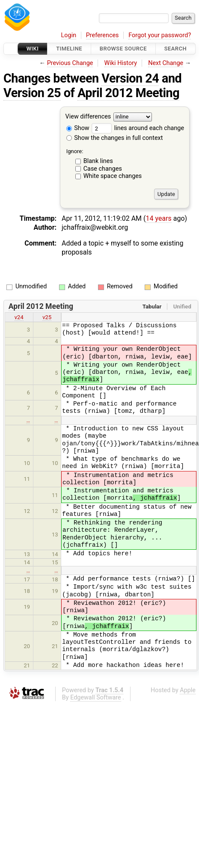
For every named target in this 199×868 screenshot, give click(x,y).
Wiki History (121, 63)
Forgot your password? (160, 35)
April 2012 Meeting (128, 93)
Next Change (166, 63)
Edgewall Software (96, 698)
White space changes (113, 176)
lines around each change (138, 128)
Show (78, 128)
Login (69, 35)
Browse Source (123, 49)
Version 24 (130, 78)
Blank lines (98, 161)
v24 (19, 317)
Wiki (33, 49)
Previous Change (70, 63)
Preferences (102, 35)
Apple (188, 690)
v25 (47, 317)
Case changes (103, 169)
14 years (159, 218)
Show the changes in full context (115, 138)
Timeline (69, 49)
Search (175, 49)
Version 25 (32, 93)
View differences (88, 117)
